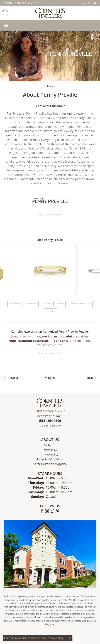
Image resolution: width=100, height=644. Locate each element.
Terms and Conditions (50, 419)
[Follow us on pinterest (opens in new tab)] (58, 471)
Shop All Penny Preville (50, 215)
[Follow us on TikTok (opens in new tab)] (53, 471)
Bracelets (31, 264)
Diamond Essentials (80, 264)
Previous (13, 338)
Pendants (50, 271)
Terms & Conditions (54, 631)
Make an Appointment (50, 313)
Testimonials (50, 410)
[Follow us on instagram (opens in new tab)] (47, 471)
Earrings (47, 264)
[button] (84, 3)
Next (90, 338)
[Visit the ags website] (22, 607)
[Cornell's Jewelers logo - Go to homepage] (50, 13)
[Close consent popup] (70, 638)
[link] (20, 3)
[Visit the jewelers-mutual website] (51, 607)
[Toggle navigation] (6, 25)
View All (50, 338)
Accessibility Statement (80, 631)
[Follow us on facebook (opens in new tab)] (42, 471)
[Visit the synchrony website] (67, 607)
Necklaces (15, 264)
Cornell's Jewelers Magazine (50, 424)
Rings (60, 264)
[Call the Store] (50, 380)
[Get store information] (50, 386)
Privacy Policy (50, 414)
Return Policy (14, 631)
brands (51, 86)
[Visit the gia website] (37, 607)
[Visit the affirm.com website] (80, 607)
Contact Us (50, 405)
